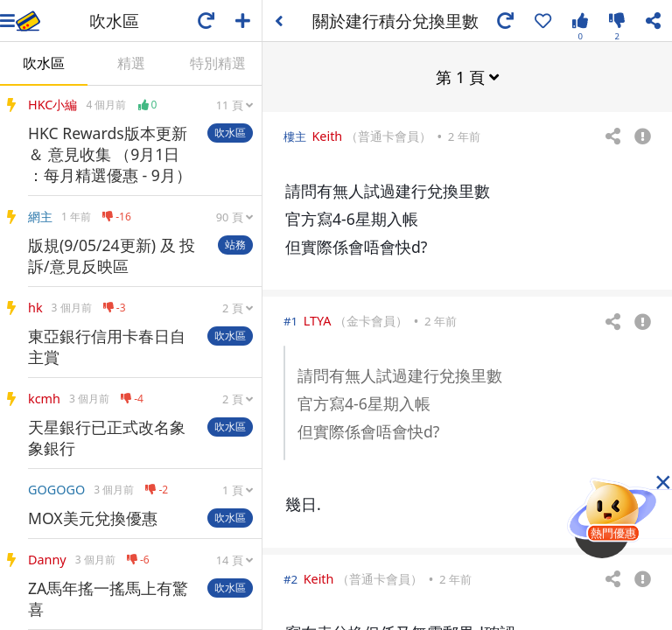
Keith (327, 135)
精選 (131, 63)
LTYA (318, 320)
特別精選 (218, 63)
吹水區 (44, 63)
